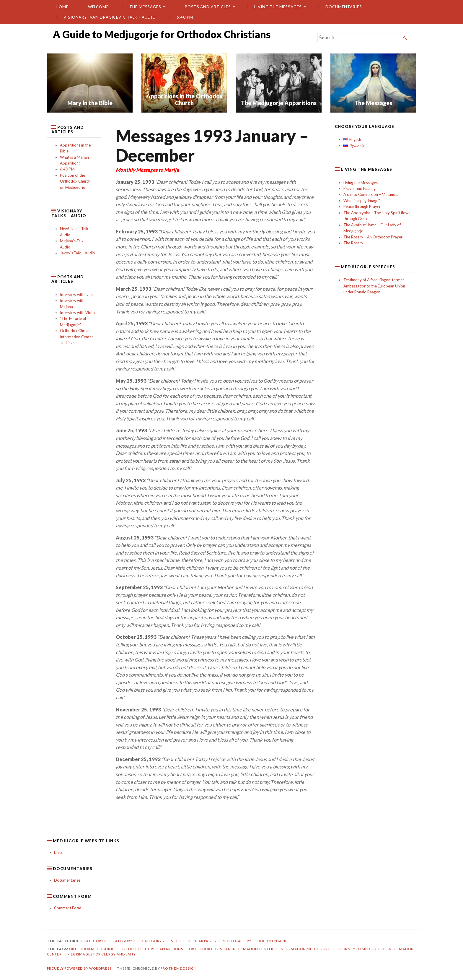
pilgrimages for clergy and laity (102, 954)
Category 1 (124, 941)
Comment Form (68, 908)
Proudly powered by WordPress (79, 968)
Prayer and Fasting (360, 188)
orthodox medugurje (92, 949)
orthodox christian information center (231, 949)
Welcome (98, 7)
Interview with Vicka (77, 313)
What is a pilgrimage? (362, 201)
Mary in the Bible (90, 103)
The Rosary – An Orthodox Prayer (373, 237)
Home (62, 7)
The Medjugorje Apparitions (279, 103)
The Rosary (353, 243)
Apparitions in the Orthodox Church (184, 99)
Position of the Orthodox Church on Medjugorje (75, 181)
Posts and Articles (208, 7)
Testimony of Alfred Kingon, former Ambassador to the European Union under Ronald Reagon (374, 286)
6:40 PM (185, 17)
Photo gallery (237, 941)
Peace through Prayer (362, 207)
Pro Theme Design (179, 968)
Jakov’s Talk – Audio (78, 253)
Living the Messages (278, 7)
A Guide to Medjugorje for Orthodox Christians (162, 34)
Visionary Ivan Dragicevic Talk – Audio (110, 17)
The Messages (145, 7)
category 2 (153, 941)
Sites (176, 941)
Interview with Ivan (76, 295)
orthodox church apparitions (152, 949)
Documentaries (344, 7)
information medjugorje (306, 949)
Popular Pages (201, 941)
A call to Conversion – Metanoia (371, 194)
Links (70, 343)
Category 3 (95, 941)
